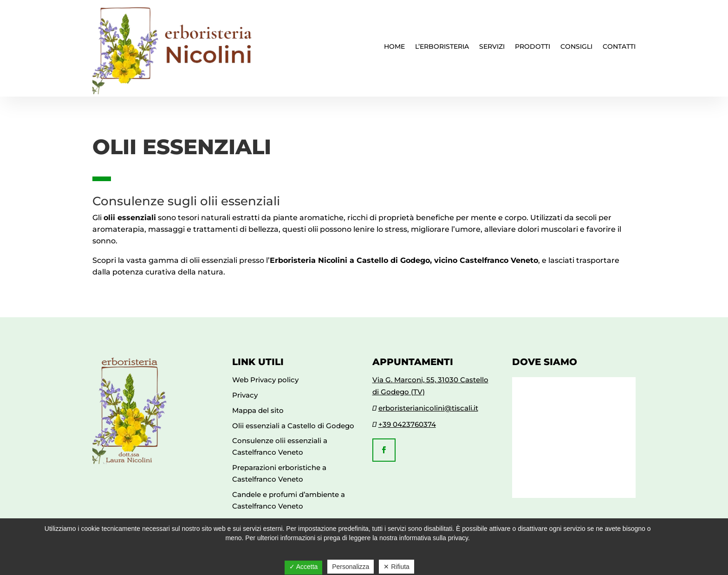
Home (394, 47)
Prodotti (533, 47)
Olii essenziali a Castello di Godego (293, 426)
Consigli (576, 47)
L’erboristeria (442, 47)
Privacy (245, 395)
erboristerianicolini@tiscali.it (428, 408)
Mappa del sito (258, 410)
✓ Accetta (304, 567)
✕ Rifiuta (396, 567)
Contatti (619, 47)
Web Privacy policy (265, 380)
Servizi (492, 47)
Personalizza (351, 567)
